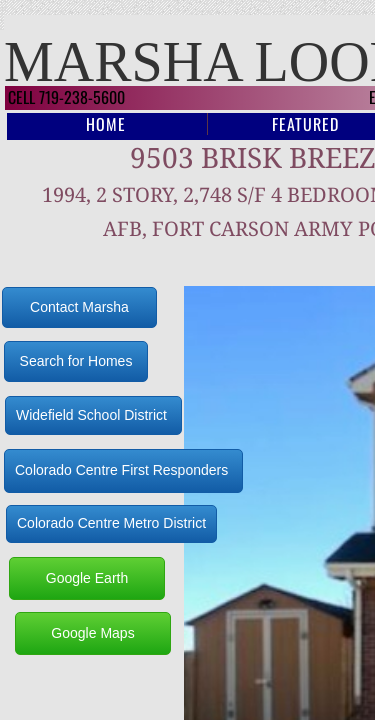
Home (106, 124)
